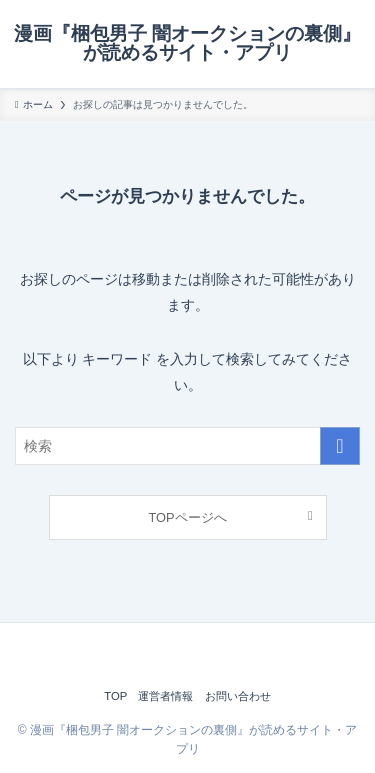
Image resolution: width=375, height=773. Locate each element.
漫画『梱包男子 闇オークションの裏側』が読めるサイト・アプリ (187, 44)
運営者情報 (165, 696)
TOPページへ (187, 517)
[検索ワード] (187, 446)
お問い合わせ (238, 696)
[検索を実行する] (340, 446)
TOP (115, 696)
